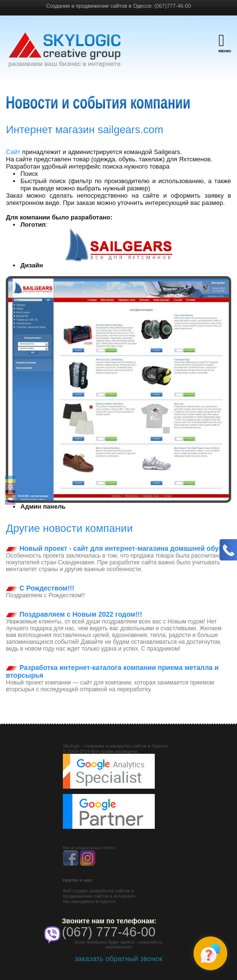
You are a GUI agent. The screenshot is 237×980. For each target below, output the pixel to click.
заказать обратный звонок (118, 958)
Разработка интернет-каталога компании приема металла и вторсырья (112, 671)
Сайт (14, 152)
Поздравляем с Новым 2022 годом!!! (74, 614)
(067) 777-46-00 (109, 932)
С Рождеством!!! (40, 588)
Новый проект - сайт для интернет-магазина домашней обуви (116, 548)
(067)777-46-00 (173, 6)
